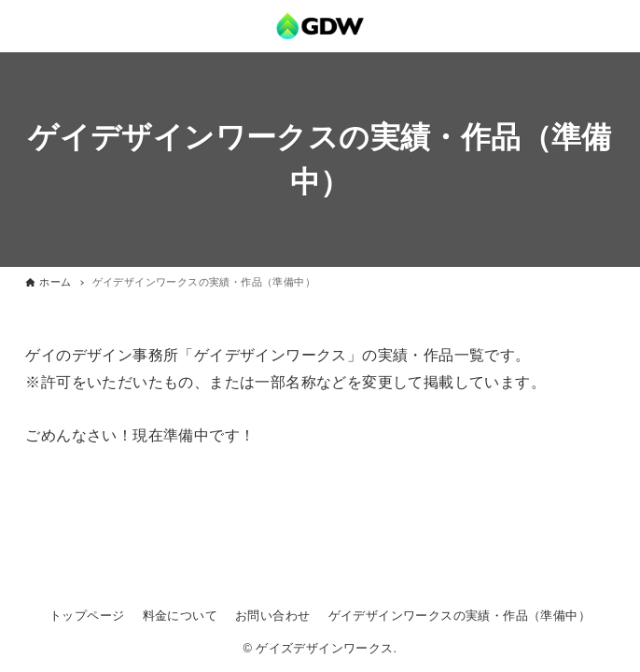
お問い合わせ (272, 616)
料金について (180, 616)
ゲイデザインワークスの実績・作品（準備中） (459, 616)
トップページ (87, 616)
